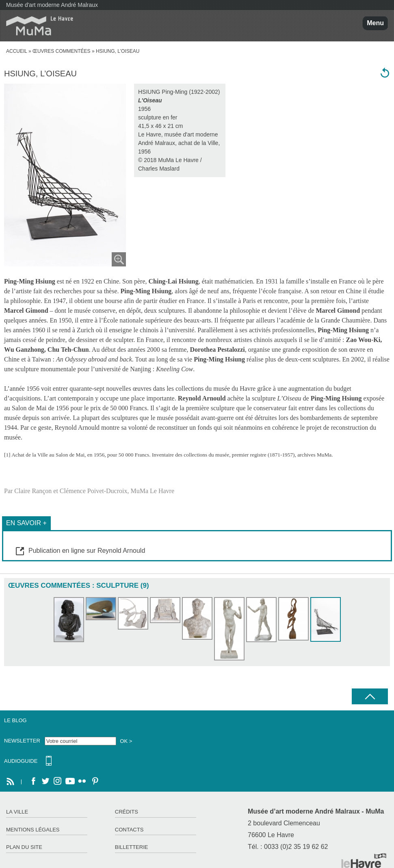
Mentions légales (33, 830)
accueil (17, 51)
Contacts (129, 830)
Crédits (127, 812)
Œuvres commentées (62, 51)
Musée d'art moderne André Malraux (52, 5)
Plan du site (24, 847)
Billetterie (132, 847)
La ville (17, 812)
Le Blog (15, 720)
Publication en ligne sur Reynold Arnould (87, 551)
